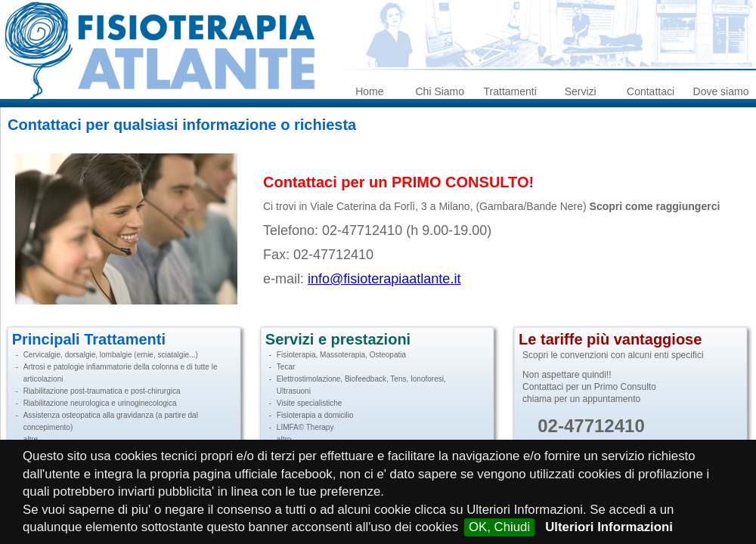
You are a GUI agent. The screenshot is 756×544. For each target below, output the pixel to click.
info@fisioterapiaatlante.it (384, 279)
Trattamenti (510, 91)
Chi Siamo (440, 91)
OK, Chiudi (499, 527)
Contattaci (651, 91)
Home (369, 91)
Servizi (581, 91)
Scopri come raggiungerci (655, 206)
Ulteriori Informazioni (609, 527)
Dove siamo (721, 91)
